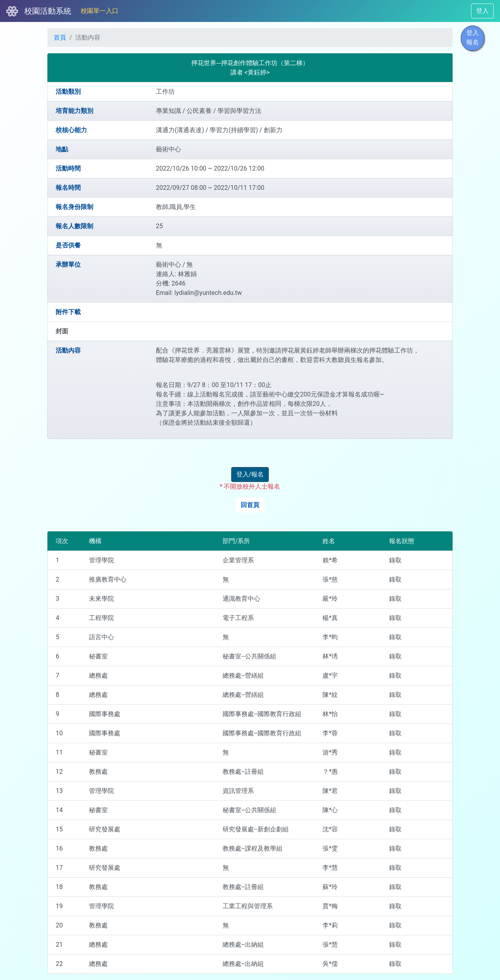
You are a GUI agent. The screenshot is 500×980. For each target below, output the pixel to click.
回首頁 (250, 505)
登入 (482, 11)
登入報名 (473, 37)
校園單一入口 (100, 11)
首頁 (60, 37)
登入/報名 (250, 474)
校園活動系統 (48, 11)
